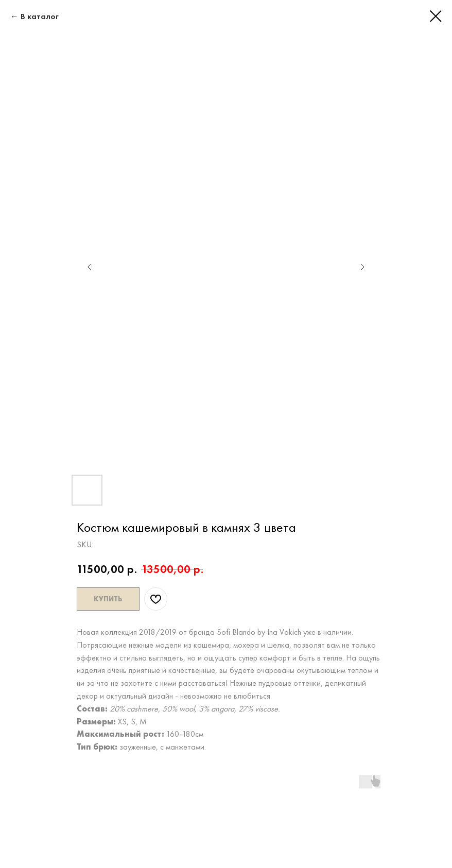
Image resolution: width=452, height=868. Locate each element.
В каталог (40, 16)
